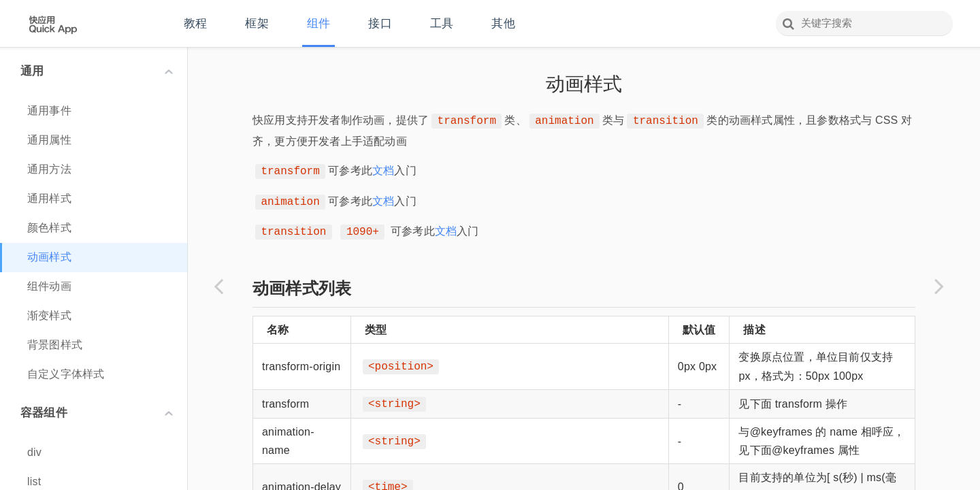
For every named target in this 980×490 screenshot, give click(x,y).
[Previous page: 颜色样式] (218, 286)
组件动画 (49, 286)
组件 (318, 23)
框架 (257, 23)
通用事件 (49, 111)
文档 (383, 170)
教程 (195, 23)
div (34, 452)
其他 (503, 23)
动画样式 (49, 257)
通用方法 (49, 169)
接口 (380, 23)
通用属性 (49, 140)
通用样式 (49, 198)
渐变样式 (49, 315)
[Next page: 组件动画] (939, 286)
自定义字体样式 (66, 374)
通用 (97, 71)
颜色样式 (49, 228)
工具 (442, 23)
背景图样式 (55, 345)
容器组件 (97, 413)
